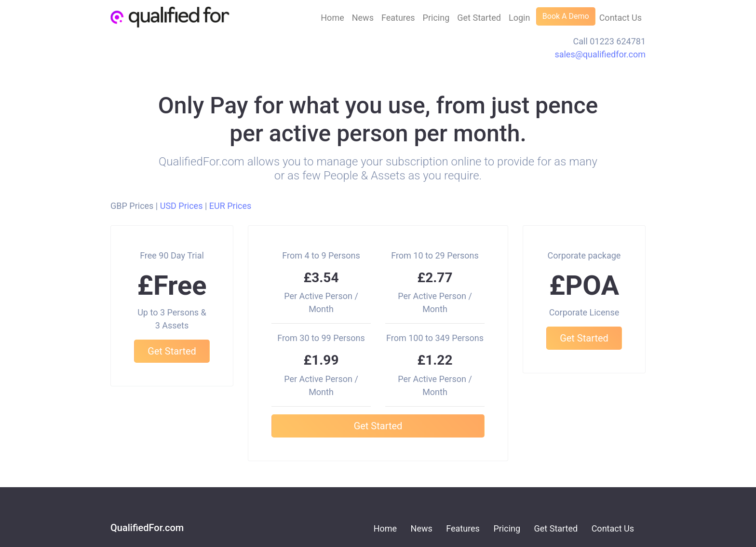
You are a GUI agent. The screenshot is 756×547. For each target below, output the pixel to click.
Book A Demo (566, 16)
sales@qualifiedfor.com (600, 54)
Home (332, 18)
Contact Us (621, 18)
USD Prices (182, 206)
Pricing (436, 18)
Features (398, 18)
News (363, 18)
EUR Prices (230, 206)
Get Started (479, 18)
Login (519, 18)
